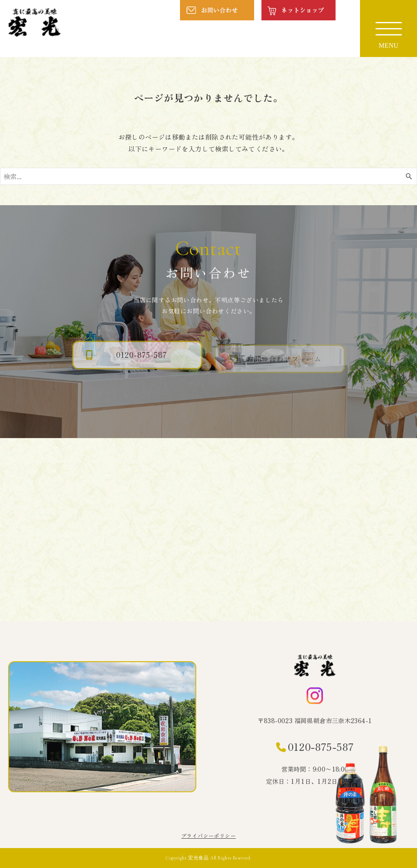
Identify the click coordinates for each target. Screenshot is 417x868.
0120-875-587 (321, 748)
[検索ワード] (208, 176)
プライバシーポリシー (208, 836)
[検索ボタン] (409, 176)
